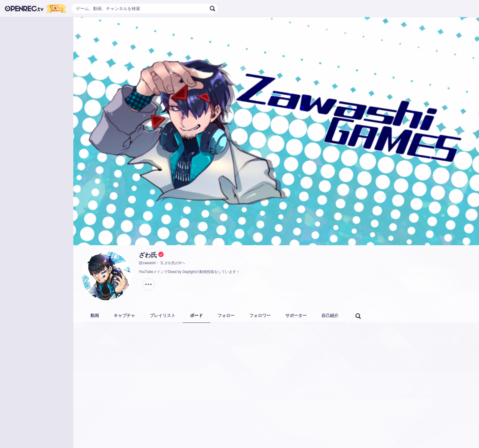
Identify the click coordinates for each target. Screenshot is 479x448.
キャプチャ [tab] (124, 315)
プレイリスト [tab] (163, 315)
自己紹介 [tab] (330, 315)
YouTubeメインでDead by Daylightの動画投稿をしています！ (189, 272)
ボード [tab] (196, 315)
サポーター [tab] (296, 315)
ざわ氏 (148, 255)
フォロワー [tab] (260, 315)
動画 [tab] (95, 315)
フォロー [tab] (226, 315)
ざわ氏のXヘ (172, 263)
